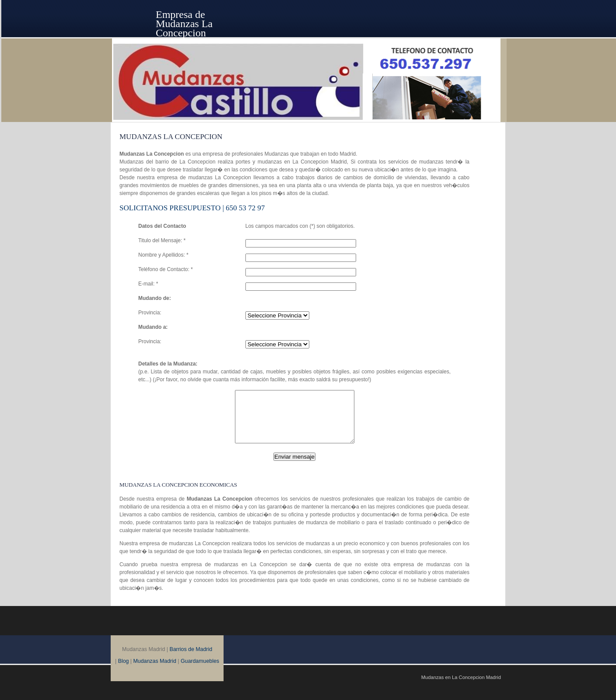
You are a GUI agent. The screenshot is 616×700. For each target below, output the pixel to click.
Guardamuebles (200, 672)
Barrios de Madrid (191, 660)
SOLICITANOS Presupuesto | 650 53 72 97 (192, 208)
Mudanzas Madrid (155, 672)
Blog (124, 672)
